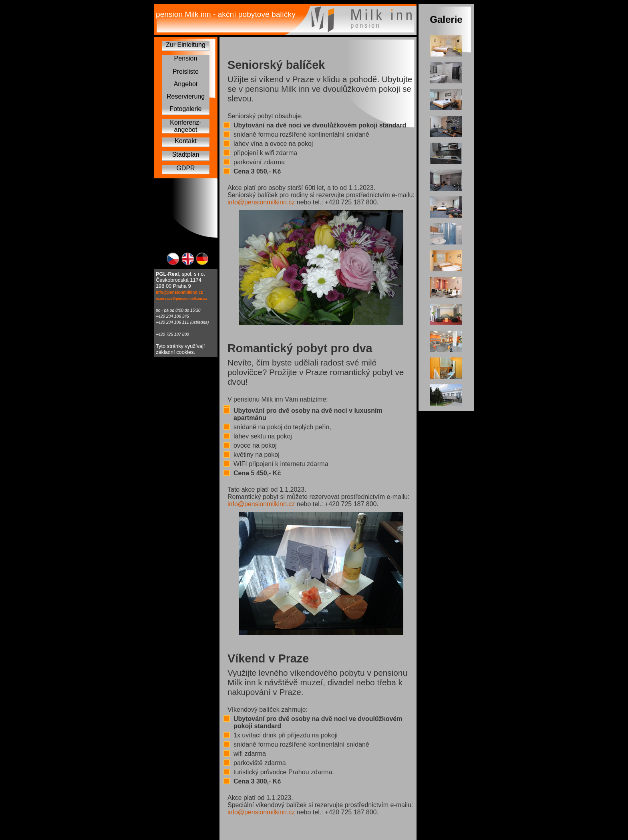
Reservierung (186, 96)
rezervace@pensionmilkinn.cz (181, 299)
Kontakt (185, 141)
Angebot (186, 84)
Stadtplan (186, 154)
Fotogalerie (185, 109)
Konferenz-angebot (185, 126)
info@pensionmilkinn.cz (179, 292)
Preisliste (186, 72)
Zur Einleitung (186, 45)
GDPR (185, 168)
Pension (186, 58)
